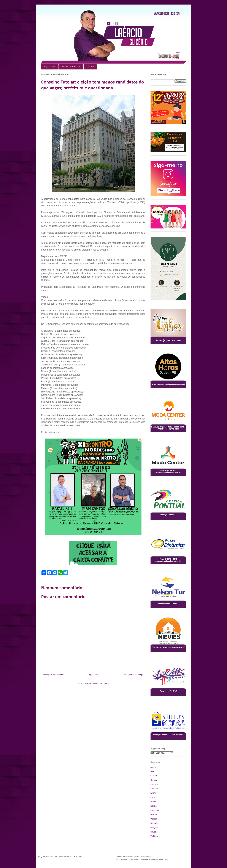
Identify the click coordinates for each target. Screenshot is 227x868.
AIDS (153, 771)
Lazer (153, 797)
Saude (153, 832)
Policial (154, 814)
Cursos (154, 780)
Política (154, 819)
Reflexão (154, 823)
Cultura (154, 776)
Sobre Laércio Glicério (71, 67)
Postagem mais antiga (133, 675)
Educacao (155, 784)
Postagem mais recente (54, 675)
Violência (155, 836)
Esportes (154, 789)
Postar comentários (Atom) (97, 684)
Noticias (154, 806)
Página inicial (50, 67)
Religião (154, 827)
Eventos (154, 793)
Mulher (154, 802)
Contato (90, 67)
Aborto (153, 767)
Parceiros (155, 810)
